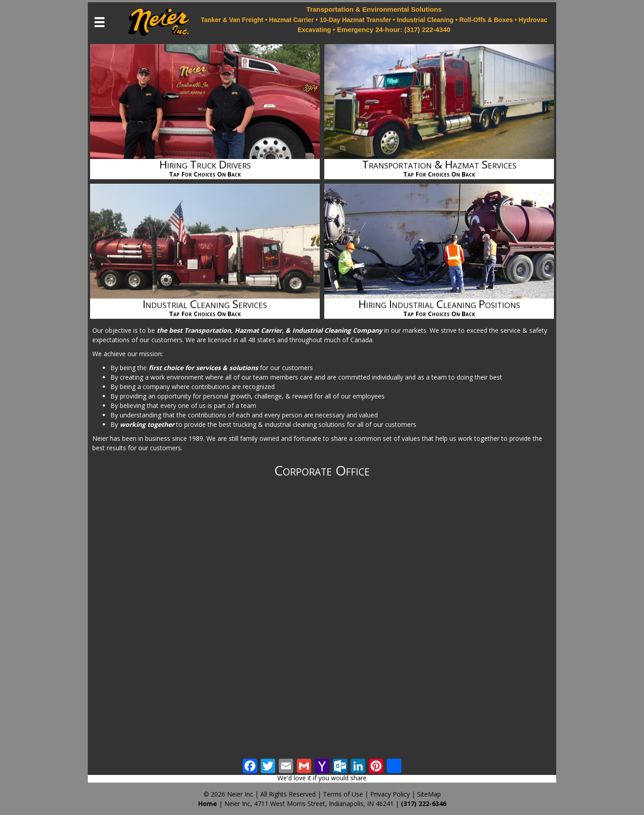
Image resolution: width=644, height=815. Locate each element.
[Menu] (100, 22)
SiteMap (429, 794)
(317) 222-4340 (428, 29)
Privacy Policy (390, 794)
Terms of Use (343, 794)
